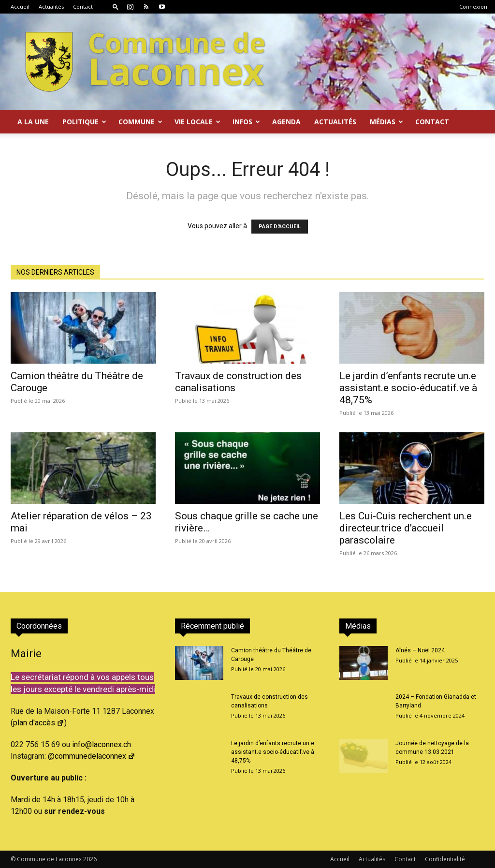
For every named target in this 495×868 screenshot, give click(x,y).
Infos (246, 122)
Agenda (286, 122)
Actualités (51, 7)
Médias (386, 122)
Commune (140, 122)
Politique (84, 122)
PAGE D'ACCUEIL (280, 227)
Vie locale (197, 122)
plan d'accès (39, 723)
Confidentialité (445, 859)
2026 (90, 859)
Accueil (20, 7)
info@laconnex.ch (102, 744)
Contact (83, 7)
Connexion (473, 7)
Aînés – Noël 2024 (420, 650)
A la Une (33, 122)
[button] (116, 7)
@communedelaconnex (92, 756)
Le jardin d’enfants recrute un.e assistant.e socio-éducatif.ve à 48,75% (408, 388)
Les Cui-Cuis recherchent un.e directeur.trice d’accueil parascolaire (406, 528)
